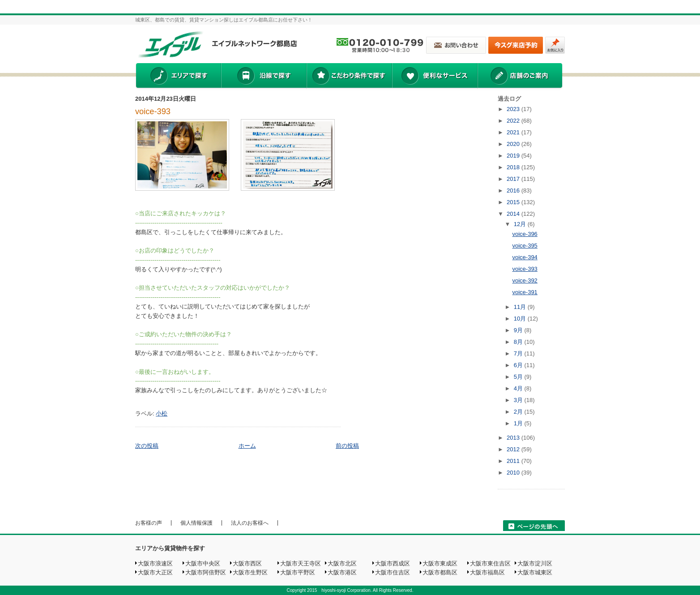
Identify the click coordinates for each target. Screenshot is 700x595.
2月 (519, 412)
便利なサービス (435, 77)
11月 (521, 307)
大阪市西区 (247, 563)
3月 (519, 400)
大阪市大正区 (155, 572)
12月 (521, 224)
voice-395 (525, 246)
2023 (514, 109)
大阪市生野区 (250, 572)
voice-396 (525, 234)
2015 (514, 202)
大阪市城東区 (535, 572)
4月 (519, 388)
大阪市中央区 (203, 563)
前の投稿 (347, 446)
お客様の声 (149, 523)
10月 (521, 319)
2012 (514, 449)
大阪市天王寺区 (301, 563)
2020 (514, 144)
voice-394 (525, 257)
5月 (519, 377)
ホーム (247, 446)
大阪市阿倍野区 (206, 572)
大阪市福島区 (487, 572)
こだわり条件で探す (349, 77)
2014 (514, 214)
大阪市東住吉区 (490, 563)
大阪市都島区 (440, 572)
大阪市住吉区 (393, 572)
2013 (514, 438)
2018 (514, 167)
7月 (519, 353)
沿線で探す (264, 77)
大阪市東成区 (440, 563)
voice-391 (525, 292)
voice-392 (525, 280)
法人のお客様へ (250, 523)
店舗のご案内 (520, 77)
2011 (514, 461)
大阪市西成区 (393, 563)
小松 (162, 413)
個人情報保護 (196, 523)
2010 (514, 473)
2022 (514, 121)
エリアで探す (178, 77)
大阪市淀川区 (535, 563)
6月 (519, 365)
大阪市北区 (342, 563)
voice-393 (153, 111)
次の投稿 (147, 446)
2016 (514, 190)
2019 (514, 156)
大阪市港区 (342, 572)
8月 (519, 342)
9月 (519, 330)
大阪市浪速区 (155, 563)
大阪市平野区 (298, 572)
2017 (514, 179)
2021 (514, 132)
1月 (519, 423)
